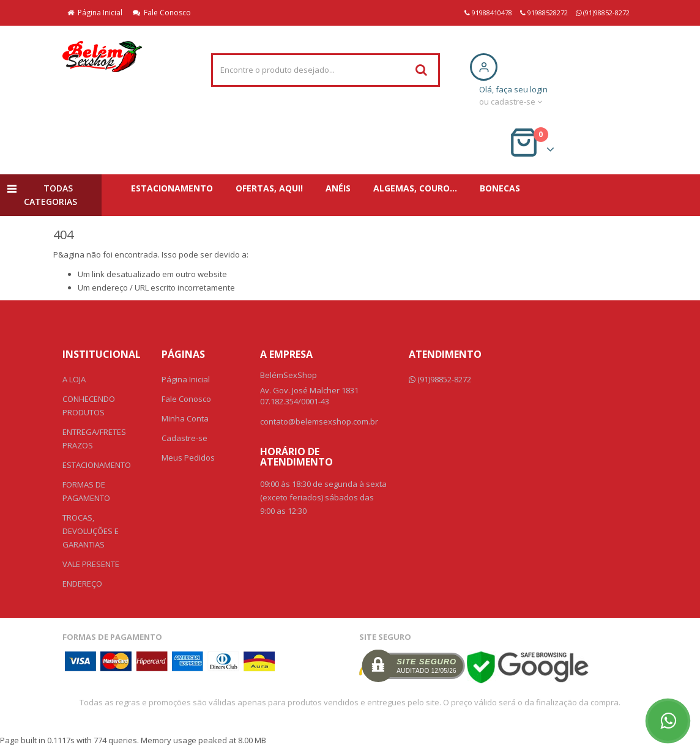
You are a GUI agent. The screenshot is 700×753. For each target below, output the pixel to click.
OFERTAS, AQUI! (269, 188)
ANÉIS (338, 188)
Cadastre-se (184, 438)
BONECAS (500, 188)
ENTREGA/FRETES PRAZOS (94, 439)
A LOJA (74, 379)
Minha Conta (185, 418)
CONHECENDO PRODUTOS (89, 406)
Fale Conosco (162, 13)
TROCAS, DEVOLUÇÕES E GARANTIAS (91, 531)
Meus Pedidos (188, 458)
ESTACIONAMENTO (172, 188)
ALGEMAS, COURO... (415, 188)
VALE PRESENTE (91, 564)
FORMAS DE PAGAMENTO (86, 491)
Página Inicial (95, 13)
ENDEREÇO (82, 584)
